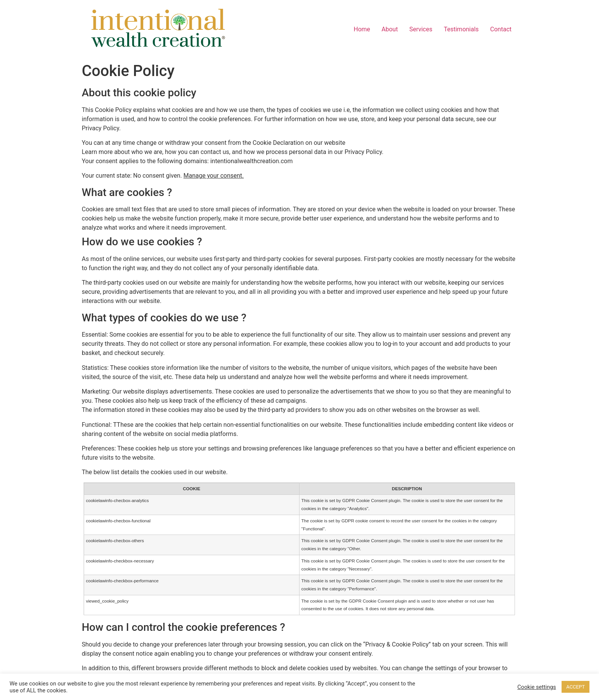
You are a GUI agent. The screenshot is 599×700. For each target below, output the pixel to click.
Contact (501, 29)
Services (421, 29)
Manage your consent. (214, 176)
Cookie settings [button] (537, 687)
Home (362, 29)
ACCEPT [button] (576, 687)
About (390, 29)
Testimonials (461, 29)
